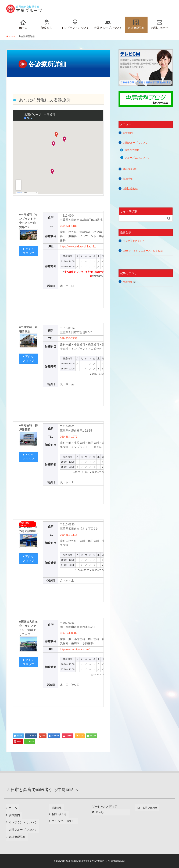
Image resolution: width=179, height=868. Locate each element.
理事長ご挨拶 (132, 150)
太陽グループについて (108, 24)
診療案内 (47, 24)
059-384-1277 (69, 437)
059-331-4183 (69, 226)
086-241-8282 (69, 633)
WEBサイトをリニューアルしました (143, 251)
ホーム (23, 24)
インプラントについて (75, 24)
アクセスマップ (28, 251)
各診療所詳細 (136, 24)
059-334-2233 (69, 338)
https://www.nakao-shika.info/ (78, 246)
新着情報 (128, 282)
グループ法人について (137, 158)
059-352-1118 (69, 535)
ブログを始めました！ (135, 241)
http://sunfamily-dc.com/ (75, 649)
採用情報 (128, 179)
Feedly (98, 812)
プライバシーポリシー (64, 821)
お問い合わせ (160, 24)
